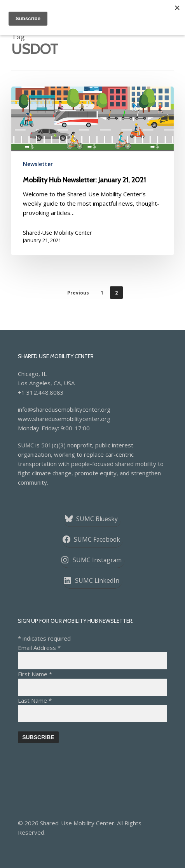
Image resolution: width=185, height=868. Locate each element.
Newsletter (38, 164)
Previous (78, 293)
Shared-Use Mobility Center (57, 233)
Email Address (39, 648)
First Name (35, 674)
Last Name (35, 700)
